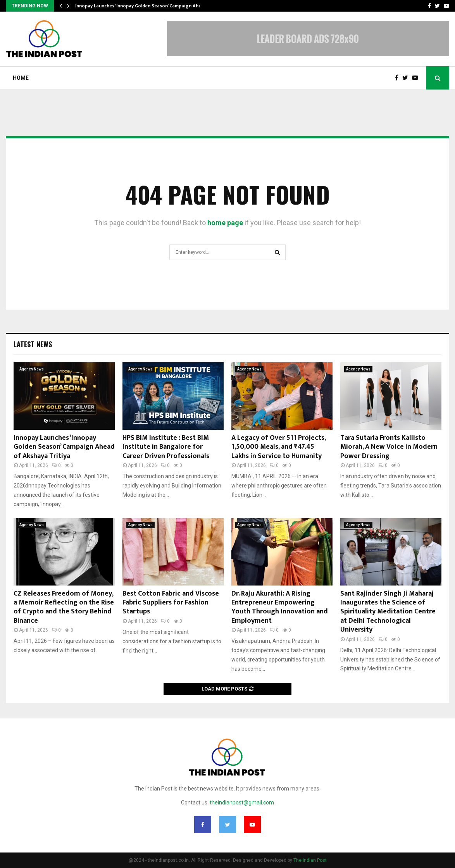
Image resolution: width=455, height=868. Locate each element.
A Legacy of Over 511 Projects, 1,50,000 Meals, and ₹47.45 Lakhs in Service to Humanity (278, 447)
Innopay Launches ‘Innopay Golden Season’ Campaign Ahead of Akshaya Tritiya (64, 447)
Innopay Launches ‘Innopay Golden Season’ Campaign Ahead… (143, 6)
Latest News (33, 344)
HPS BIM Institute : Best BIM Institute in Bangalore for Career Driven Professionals (166, 447)
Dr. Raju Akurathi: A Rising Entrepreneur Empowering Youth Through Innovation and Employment (280, 607)
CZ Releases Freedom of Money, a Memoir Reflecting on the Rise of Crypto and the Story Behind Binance (64, 607)
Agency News (32, 369)
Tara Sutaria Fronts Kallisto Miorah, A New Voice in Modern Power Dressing (389, 447)
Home (21, 78)
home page (225, 223)
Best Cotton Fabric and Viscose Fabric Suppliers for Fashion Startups (171, 603)
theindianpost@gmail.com (242, 803)
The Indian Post (310, 860)
